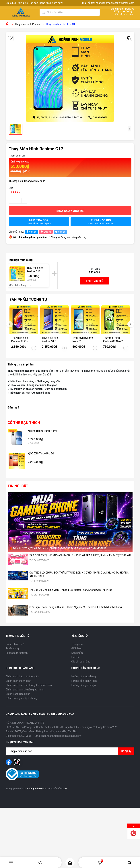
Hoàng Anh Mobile (37, 789)
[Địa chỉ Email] (70, 751)
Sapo (64, 789)
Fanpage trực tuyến (17, 653)
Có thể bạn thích (24, 423)
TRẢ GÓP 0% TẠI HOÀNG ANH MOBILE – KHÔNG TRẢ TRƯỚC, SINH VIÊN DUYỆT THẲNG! (80, 555)
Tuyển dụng (12, 649)
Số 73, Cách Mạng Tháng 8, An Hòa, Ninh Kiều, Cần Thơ (46, 731)
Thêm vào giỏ (101, 222)
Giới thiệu (77, 649)
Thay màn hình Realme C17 (35, 270)
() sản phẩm (127, 14)
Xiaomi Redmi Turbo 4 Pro (42, 431)
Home (70, 863)
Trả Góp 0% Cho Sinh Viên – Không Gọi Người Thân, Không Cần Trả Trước (71, 590)
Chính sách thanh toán (19, 681)
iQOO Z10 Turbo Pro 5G (41, 454)
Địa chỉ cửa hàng (81, 662)
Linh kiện (15, 192)
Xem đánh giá (18, 156)
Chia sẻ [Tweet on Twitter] (60, 232)
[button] (131, 324)
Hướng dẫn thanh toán (84, 681)
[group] (70, 78)
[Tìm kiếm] (43, 12)
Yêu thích (40, 863)
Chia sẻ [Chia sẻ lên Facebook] (31, 232)
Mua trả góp (39, 222)
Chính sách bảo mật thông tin (23, 676)
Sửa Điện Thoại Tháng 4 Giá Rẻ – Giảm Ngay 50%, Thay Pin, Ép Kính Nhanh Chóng (76, 607)
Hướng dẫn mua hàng (84, 676)
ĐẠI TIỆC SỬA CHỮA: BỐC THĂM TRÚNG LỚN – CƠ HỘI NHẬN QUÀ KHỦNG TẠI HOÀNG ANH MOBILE (79, 574)
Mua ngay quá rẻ (70, 211)
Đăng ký (126, 751)
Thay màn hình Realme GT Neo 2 (113, 340)
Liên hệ (76, 657)
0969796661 (26, 736)
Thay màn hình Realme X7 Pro (20, 340)
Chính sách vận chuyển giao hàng (25, 690)
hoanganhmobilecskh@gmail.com (115, 3)
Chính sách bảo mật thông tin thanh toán (29, 685)
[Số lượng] (18, 201)
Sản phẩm (77, 653)
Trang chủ (77, 644)
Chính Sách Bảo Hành (18, 694)
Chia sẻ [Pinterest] (45, 232)
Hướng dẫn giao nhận (84, 685)
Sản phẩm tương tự (28, 300)
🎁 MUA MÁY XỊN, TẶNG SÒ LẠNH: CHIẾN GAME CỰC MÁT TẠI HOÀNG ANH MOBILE (58, 548)
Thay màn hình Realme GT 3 (50, 340)
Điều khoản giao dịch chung (22, 698)
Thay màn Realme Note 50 (83, 340)
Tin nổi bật (18, 486)
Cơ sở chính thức (15, 644)
